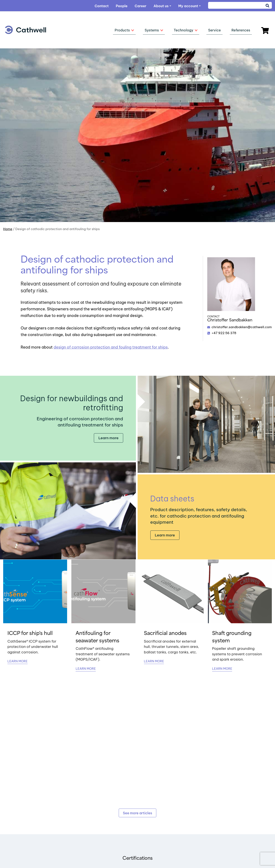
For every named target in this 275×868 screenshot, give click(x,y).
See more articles (137, 813)
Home (8, 229)
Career (140, 6)
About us (161, 6)
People (122, 6)
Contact (102, 6)
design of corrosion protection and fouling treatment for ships (111, 347)
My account (188, 6)
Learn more (108, 438)
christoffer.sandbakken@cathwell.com (242, 327)
